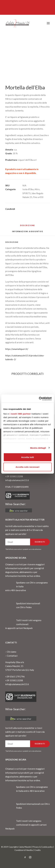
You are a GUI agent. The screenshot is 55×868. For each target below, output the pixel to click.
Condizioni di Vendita (24, 850)
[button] (48, 23)
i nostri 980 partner (20, 414)
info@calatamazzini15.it (17, 480)
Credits (37, 850)
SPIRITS (27, 193)
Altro (37, 189)
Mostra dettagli (38, 448)
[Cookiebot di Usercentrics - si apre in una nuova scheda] (39, 399)
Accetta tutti (27, 457)
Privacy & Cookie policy (43, 847)
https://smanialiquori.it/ (17, 349)
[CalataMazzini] (18, 23)
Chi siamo (12, 652)
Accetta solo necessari (27, 467)
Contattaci (12, 656)
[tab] (28, 233)
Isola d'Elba (28, 189)
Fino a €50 (38, 197)
